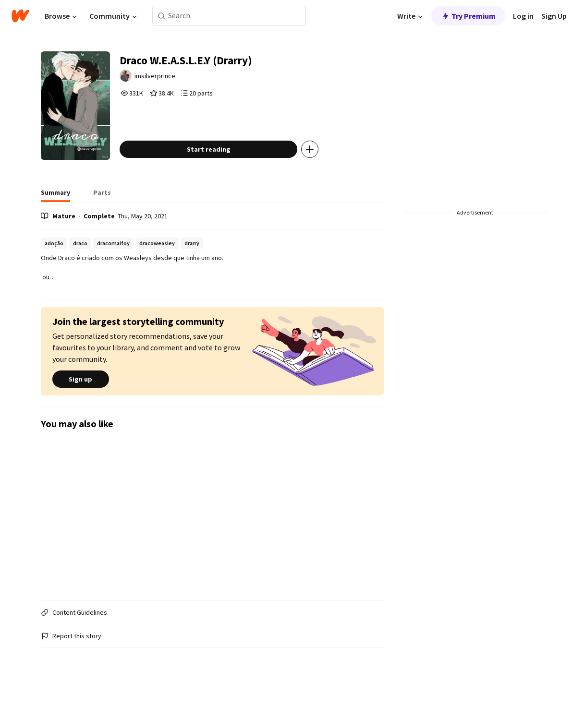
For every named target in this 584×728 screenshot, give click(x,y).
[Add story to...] (331, 179)
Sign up (81, 409)
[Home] (20, 16)
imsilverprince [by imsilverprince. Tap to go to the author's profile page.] (179, 80)
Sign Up (554, 16)
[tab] (55, 226)
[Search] (162, 16)
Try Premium (468, 16)
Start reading (230, 179)
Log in (523, 16)
